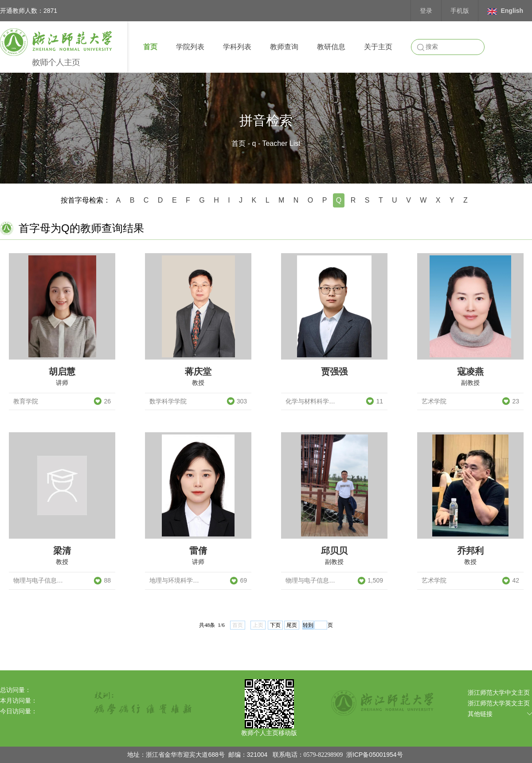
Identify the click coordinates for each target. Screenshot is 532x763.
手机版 (460, 11)
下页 (275, 625)
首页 (150, 47)
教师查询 (284, 47)
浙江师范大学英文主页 (499, 703)
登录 (426, 11)
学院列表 (190, 47)
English (505, 11)
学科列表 (237, 47)
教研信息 (331, 47)
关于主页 (378, 47)
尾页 (292, 625)
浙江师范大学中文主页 (499, 693)
